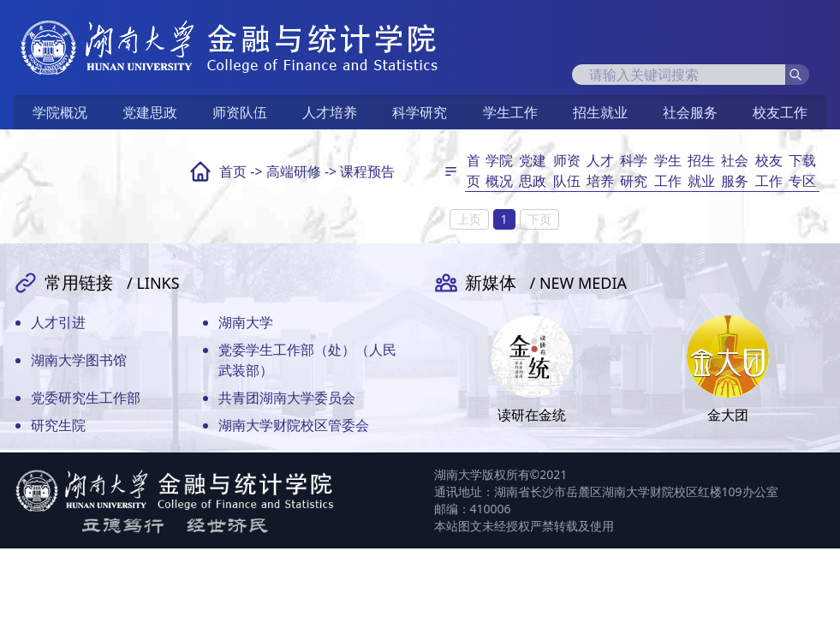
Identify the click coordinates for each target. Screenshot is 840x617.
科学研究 (420, 112)
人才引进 (58, 322)
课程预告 (367, 171)
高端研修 (294, 171)
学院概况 (60, 112)
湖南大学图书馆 (79, 360)
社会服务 (690, 112)
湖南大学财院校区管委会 (294, 425)
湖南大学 (246, 322)
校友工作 (780, 112)
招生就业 (600, 112)
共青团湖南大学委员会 (287, 398)
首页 (233, 171)
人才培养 (330, 112)
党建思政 (150, 112)
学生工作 (510, 112)
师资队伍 (240, 112)
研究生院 (58, 425)
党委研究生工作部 (86, 398)
